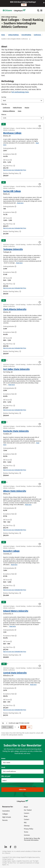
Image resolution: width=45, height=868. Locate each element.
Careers (27, 813)
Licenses (27, 835)
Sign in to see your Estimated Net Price (15, 170)
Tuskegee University (13, 249)
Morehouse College (12, 133)
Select (4, 780)
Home (3, 35)
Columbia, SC (7, 554)
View (24, 5)
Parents (5, 820)
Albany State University (15, 491)
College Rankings (13, 35)
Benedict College (11, 551)
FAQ (25, 823)
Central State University (15, 673)
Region (27, 108)
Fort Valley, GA (8, 372)
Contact (27, 819)
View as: (4, 115)
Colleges (5, 814)
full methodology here (20, 92)
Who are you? (6, 776)
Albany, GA (7, 494)
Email (3, 767)
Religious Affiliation (9, 111)
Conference (37, 35)
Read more (20, 203)
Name (3, 759)
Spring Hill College (12, 191)
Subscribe (22, 790)
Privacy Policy (29, 829)
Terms (26, 832)
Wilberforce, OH (8, 676)
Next (23, 727)
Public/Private (17, 108)
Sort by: (4, 97)
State (20, 111)
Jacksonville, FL (8, 614)
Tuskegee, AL (7, 252)
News (26, 816)
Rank (4, 101)
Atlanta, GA (7, 136)
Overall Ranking (26, 35)
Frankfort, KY (7, 434)
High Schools (7, 817)
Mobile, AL (6, 194)
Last (29, 727)
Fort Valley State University (16, 369)
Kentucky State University (16, 431)
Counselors (6, 811)
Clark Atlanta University (15, 309)
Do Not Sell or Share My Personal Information (32, 839)
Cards (5, 118)
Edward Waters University (16, 611)
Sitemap (27, 826)
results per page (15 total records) (15, 723)
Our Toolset (28, 810)
